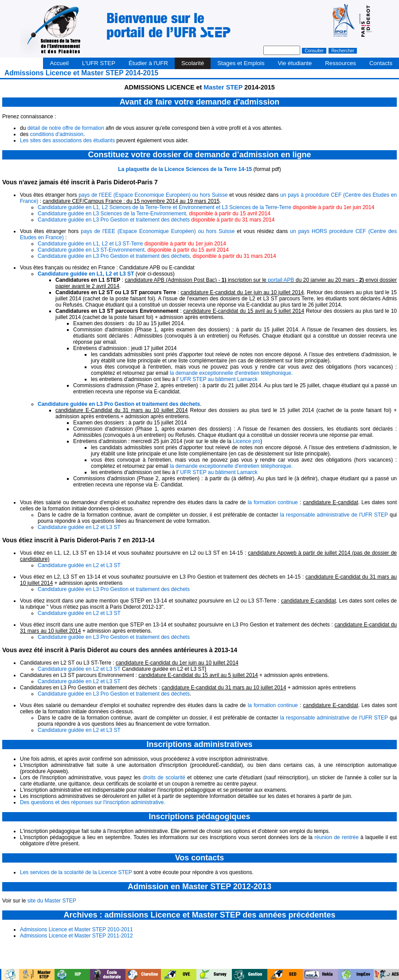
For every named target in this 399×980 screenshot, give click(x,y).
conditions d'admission (57, 134)
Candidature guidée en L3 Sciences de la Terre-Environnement (112, 214)
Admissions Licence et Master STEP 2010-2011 (76, 929)
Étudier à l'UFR (148, 63)
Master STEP (224, 87)
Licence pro (246, 441)
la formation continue (273, 502)
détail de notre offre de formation (66, 128)
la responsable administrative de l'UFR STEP (334, 515)
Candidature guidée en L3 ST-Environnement (91, 250)
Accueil (59, 63)
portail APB (281, 280)
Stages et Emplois (241, 63)
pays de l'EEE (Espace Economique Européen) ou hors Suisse (153, 195)
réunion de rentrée (336, 837)
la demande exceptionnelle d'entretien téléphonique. (231, 373)
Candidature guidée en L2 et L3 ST (79, 527)
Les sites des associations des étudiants (67, 140)
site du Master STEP (52, 901)
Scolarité (193, 63)
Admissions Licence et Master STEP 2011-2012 (76, 936)
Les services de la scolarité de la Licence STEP (76, 872)
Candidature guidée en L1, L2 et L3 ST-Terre (90, 244)
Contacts (381, 63)
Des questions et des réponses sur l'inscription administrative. (93, 802)
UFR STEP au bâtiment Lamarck (219, 379)
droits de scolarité (164, 778)
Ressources (340, 63)
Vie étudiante (295, 63)
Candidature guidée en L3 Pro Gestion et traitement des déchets (114, 220)
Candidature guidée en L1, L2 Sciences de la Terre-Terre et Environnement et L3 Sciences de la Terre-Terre (164, 207)
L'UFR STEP (99, 63)
